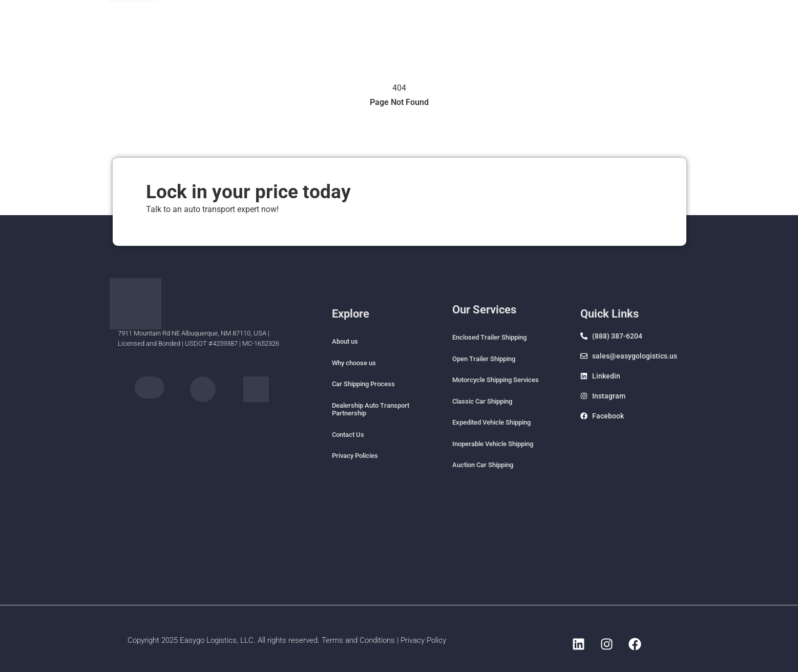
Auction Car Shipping (483, 465)
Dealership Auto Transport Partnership (371, 409)
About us (345, 341)
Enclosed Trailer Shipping (489, 337)
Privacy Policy (423, 640)
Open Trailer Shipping (484, 359)
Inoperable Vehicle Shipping (493, 444)
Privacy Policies (355, 456)
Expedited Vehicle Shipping (491, 422)
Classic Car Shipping (482, 401)
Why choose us (354, 363)
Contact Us (348, 435)
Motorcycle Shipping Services (496, 380)
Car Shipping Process (363, 384)
